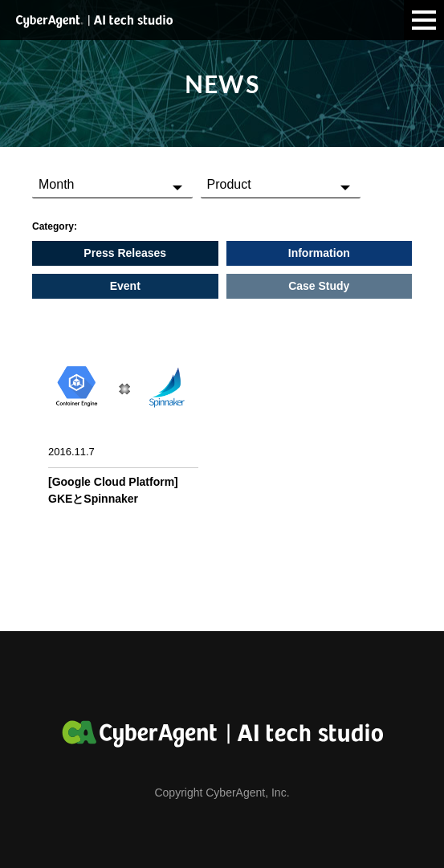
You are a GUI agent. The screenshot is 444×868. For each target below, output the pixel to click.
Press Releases (125, 253)
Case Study (319, 286)
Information (319, 253)
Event (125, 286)
